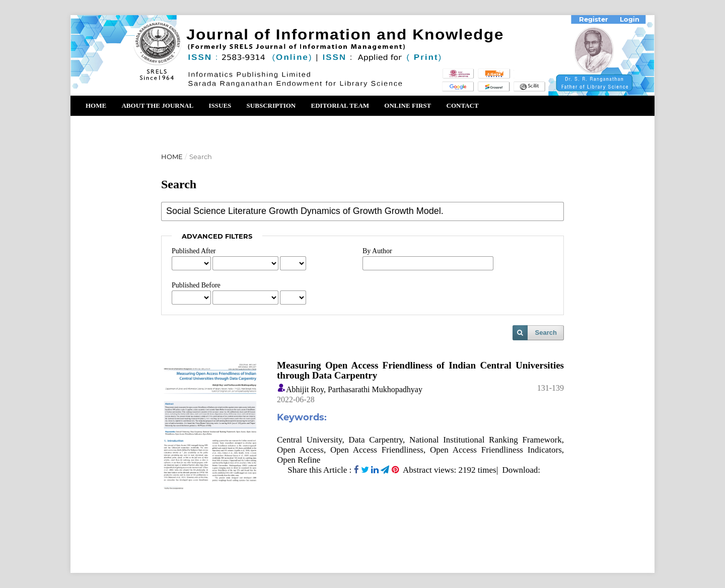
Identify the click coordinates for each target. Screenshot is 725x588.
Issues (220, 105)
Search (546, 333)
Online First (408, 105)
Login (630, 19)
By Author (377, 251)
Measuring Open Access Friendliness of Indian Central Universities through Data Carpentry (420, 370)
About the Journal (157, 105)
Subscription (271, 105)
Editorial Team (340, 105)
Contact (463, 105)
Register (594, 19)
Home (96, 105)
